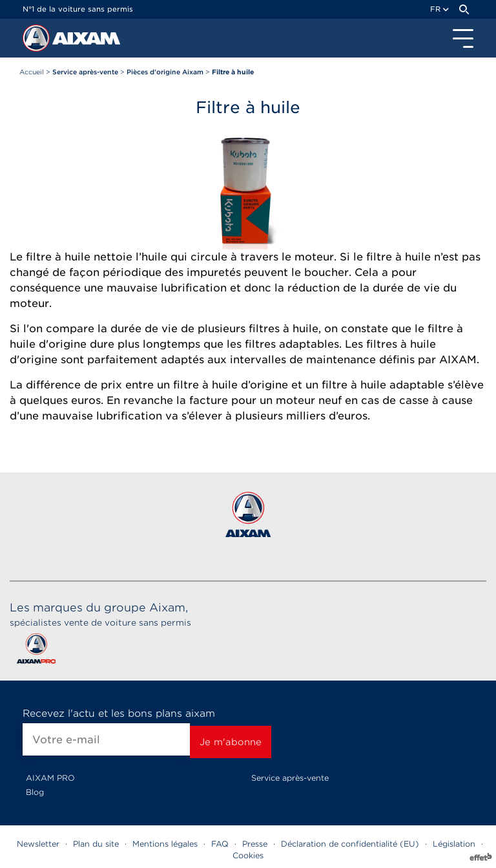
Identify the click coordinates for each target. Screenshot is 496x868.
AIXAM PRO (50, 778)
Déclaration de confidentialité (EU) (350, 844)
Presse (255, 844)
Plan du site (96, 844)
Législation (454, 844)
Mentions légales (165, 844)
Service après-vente (290, 778)
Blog (35, 792)
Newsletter (38, 844)
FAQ (220, 844)
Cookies (248, 855)
